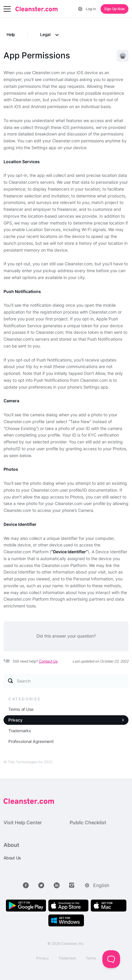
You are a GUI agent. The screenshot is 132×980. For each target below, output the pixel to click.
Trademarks (20, 731)
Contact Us (48, 661)
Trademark (67, 958)
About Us (12, 858)
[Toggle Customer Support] (111, 959)
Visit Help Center (23, 822)
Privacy (15, 720)
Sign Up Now (114, 9)
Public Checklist (88, 822)
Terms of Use (21, 709)
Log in (91, 9)
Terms (91, 958)
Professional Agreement (31, 741)
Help (11, 34)
